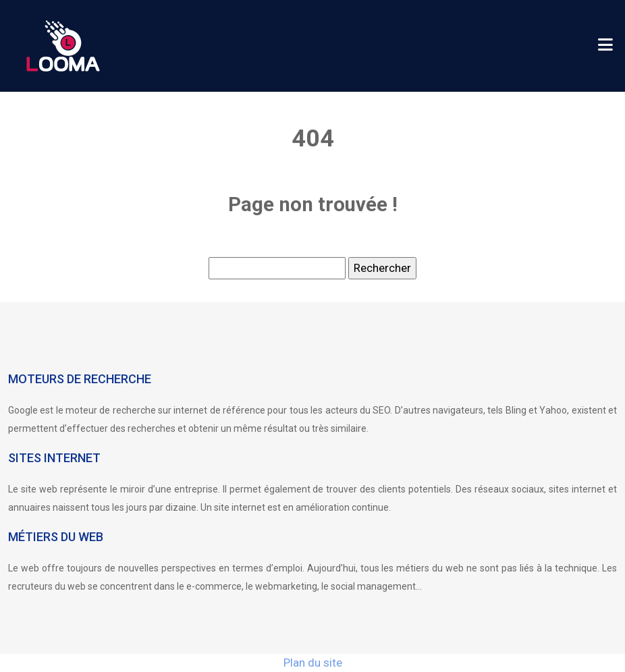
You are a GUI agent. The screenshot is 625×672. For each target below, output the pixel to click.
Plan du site (313, 663)
